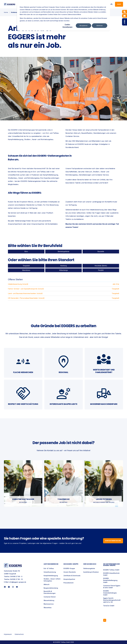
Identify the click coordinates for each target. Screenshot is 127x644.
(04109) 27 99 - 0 (16, 576)
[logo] (13, 565)
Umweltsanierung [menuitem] (50, 572)
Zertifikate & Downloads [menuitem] (72, 576)
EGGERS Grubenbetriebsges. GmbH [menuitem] (110, 593)
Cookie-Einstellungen (68, 26)
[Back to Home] (10, 4)
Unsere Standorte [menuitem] (70, 572)
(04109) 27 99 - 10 (16, 579)
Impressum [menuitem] (8, 634)
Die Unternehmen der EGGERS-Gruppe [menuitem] (111, 565)
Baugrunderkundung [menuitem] (51, 588)
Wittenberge (63, 270)
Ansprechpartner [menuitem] (69, 579)
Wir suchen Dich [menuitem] (90, 564)
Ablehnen (100, 26)
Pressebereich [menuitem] (69, 583)
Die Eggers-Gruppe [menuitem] (71, 564)
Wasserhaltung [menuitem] (49, 600)
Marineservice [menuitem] (49, 604)
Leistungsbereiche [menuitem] (51, 564)
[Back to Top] (105, 620)
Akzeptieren (83, 26)
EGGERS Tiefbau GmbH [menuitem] (111, 570)
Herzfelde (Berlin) (101, 266)
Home (6, 12)
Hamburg (63, 266)
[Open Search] (112, 4)
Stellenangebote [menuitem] (89, 568)
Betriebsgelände (63, 251)
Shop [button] (119, 4)
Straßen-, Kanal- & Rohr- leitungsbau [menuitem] (52, 580)
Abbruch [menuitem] (47, 584)
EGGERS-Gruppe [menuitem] (69, 568)
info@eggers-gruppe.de (18, 582)
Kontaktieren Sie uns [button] (113, 541)
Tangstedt (26, 266)
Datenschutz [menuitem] (19, 634)
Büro (26, 251)
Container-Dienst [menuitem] (50, 597)
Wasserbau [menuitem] (48, 608)
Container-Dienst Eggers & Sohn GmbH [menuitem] (112, 587)
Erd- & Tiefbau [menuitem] (49, 568)
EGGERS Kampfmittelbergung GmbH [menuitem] (110, 580)
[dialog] (63, 17)
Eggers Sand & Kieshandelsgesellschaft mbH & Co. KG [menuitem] (112, 600)
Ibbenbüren (26, 270)
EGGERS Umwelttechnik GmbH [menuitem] (111, 574)
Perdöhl (101, 270)
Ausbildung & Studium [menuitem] (91, 572)
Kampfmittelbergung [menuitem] (51, 576)
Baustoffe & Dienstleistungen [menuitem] (50, 592)
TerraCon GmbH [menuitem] (109, 606)
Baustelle (101, 251)
